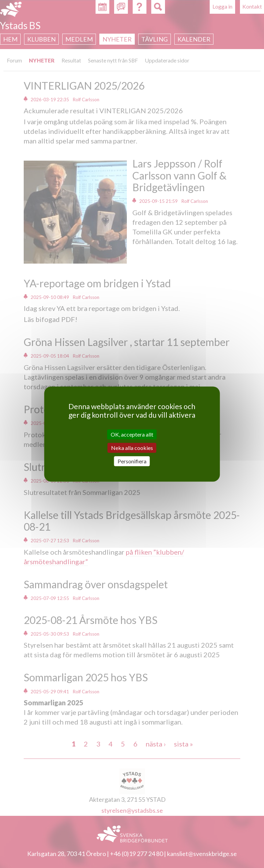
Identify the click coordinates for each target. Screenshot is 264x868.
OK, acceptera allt (132, 434)
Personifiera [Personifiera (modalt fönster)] (132, 461)
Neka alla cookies (132, 448)
